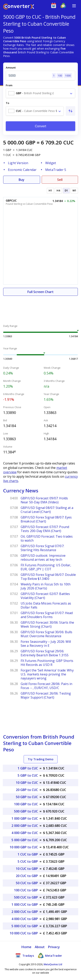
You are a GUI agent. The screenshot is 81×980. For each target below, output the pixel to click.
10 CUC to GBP (27, 869)
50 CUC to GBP (27, 883)
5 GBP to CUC (28, 775)
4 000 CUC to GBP (25, 919)
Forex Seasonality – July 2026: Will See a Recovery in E (46, 644)
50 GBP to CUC (27, 797)
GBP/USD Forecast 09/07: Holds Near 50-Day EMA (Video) (44, 500)
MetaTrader (50, 955)
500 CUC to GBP (26, 897)
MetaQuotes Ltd (53, 964)
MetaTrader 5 (56, 170)
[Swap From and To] (70, 111)
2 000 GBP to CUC (25, 826)
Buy (22, 180)
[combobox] (40, 93)
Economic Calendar (22, 170)
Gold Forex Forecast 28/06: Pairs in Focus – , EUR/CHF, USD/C (47, 686)
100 (60, 76)
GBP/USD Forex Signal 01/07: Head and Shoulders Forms (47, 615)
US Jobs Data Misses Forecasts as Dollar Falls (46, 605)
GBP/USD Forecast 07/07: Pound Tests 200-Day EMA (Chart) (45, 529)
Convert (41, 126)
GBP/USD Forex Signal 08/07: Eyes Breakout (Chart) (46, 519)
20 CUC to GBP (27, 876)
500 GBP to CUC (26, 811)
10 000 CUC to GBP (24, 933)
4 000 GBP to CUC (25, 833)
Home (26, 947)
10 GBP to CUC (27, 783)
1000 (68, 76)
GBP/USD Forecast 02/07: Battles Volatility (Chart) (45, 596)
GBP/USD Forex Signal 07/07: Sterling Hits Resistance (42, 548)
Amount (11, 68)
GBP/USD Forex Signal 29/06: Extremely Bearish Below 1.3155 (45, 653)
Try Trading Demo (41, 759)
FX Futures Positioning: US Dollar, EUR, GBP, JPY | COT (46, 567)
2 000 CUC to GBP (25, 912)
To (7, 103)
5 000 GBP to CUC (25, 840)
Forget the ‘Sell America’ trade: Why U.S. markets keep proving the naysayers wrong (47, 674)
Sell (60, 180)
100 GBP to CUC (26, 804)
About (40, 947)
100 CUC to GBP (26, 890)
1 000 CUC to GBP (25, 905)
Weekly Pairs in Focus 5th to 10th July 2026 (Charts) (46, 586)
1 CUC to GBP (28, 854)
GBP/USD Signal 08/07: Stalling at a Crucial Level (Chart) (47, 510)
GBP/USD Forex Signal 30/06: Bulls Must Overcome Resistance (46, 634)
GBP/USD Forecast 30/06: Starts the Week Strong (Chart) (47, 624)
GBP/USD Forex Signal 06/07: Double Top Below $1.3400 (48, 577)
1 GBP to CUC (28, 768)
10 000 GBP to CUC (24, 847)
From (9, 85)
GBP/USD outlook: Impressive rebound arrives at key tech (43, 558)
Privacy (54, 947)
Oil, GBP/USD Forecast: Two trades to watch (47, 538)
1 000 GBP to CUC (25, 818)
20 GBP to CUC (27, 790)
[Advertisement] (40, 308)
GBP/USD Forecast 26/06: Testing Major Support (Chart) (46, 695)
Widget (51, 163)
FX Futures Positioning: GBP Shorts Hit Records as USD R (47, 663)
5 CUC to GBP (28, 861)
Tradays (25, 955)
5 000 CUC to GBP (25, 926)
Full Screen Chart (40, 292)
